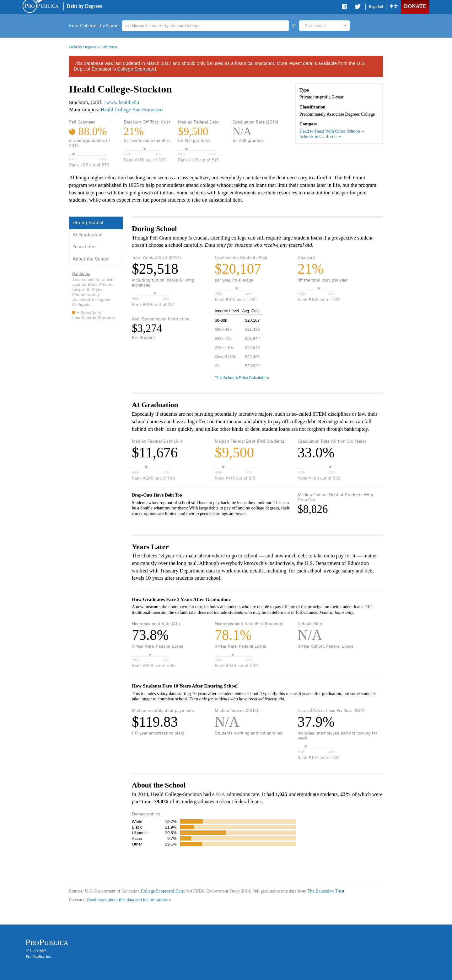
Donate (415, 6)
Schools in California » (320, 136)
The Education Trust (326, 891)
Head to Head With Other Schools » (332, 131)
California (109, 47)
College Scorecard (136, 69)
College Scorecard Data (162, 891)
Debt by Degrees (84, 6)
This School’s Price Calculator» (242, 378)
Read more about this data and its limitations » (129, 900)
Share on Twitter (358, 8)
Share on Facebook (345, 8)
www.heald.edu (123, 102)
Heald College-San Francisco (132, 110)
